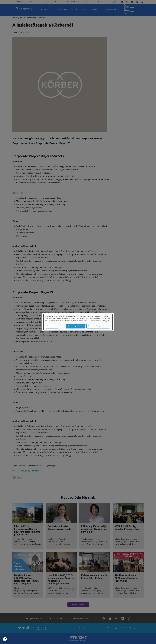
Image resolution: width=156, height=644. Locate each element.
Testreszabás (52, 326)
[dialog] (78, 322)
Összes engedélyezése (76, 326)
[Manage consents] (5, 639)
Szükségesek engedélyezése (98, 326)
